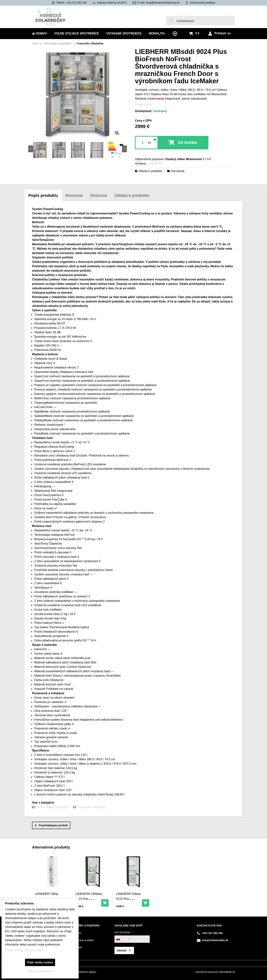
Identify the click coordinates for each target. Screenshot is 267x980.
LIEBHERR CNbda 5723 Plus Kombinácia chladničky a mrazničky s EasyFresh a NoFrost (129, 907)
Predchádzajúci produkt (51, 825)
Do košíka (187, 142)
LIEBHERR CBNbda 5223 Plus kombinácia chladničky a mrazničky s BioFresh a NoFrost (89, 905)
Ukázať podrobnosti (40, 971)
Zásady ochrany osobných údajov (24, 950)
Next (124, 149)
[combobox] (123, 939)
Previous (31, 149)
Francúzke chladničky (92, 807)
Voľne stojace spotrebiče (53, 807)
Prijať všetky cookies (40, 962)
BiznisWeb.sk (227, 972)
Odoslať (122, 950)
